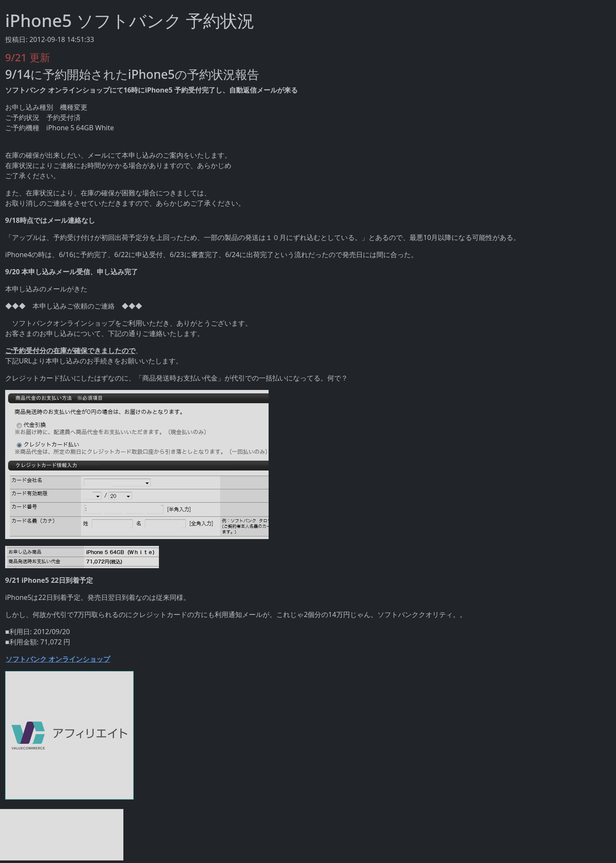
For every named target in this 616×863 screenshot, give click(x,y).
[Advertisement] (62, 835)
